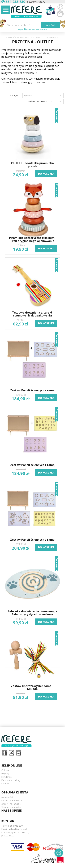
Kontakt (5, 784)
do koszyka (46, 174)
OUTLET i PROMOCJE (36, 37)
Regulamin (6, 777)
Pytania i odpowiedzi (12, 801)
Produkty (24, 37)
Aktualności (7, 797)
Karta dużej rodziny (11, 780)
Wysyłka (5, 774)
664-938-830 (16, 826)
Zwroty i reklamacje (11, 804)
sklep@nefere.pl (36, 2)
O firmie (5, 770)
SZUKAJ (50, 25)
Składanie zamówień (11, 807)
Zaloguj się (60, 7)
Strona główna (12, 37)
